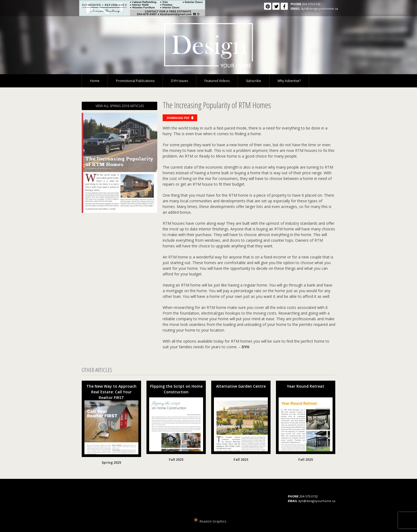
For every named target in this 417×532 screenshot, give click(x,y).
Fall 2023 (241, 460)
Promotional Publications (135, 81)
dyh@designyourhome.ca (319, 8)
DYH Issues (180, 81)
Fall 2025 (176, 460)
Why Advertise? (289, 81)
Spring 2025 (111, 463)
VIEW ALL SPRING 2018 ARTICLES (120, 106)
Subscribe (254, 81)
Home (95, 81)
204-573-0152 (311, 4)
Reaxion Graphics (213, 521)
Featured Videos (217, 81)
